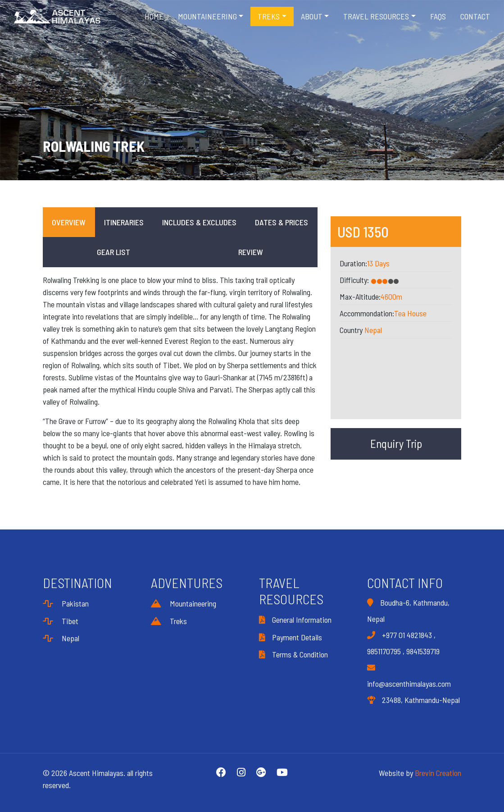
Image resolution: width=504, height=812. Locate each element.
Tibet (61, 621)
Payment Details (291, 637)
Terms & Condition (293, 654)
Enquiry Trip (396, 443)
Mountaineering (184, 603)
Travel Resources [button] (376, 16)
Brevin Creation (438, 773)
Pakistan (66, 603)
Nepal (373, 330)
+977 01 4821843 (407, 635)
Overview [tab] (69, 222)
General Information (295, 620)
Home (154, 16)
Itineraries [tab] (124, 222)
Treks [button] (269, 16)
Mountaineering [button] (207, 16)
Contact (475, 16)
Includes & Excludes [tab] (199, 222)
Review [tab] (251, 252)
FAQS (438, 16)
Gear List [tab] (114, 252)
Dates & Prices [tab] (282, 222)
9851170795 (384, 651)
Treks (169, 621)
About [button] (312, 16)
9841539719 (423, 651)
